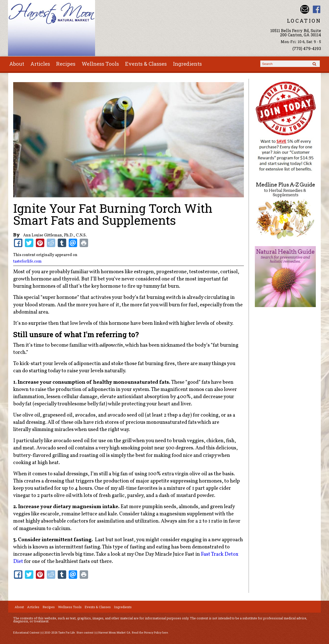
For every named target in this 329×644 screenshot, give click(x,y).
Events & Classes (146, 64)
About (17, 64)
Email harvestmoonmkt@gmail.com (305, 9)
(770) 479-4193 (307, 48)
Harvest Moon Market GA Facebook (317, 9)
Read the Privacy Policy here (150, 633)
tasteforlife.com (27, 262)
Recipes (66, 64)
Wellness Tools (100, 64)
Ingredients (187, 64)
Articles (40, 64)
